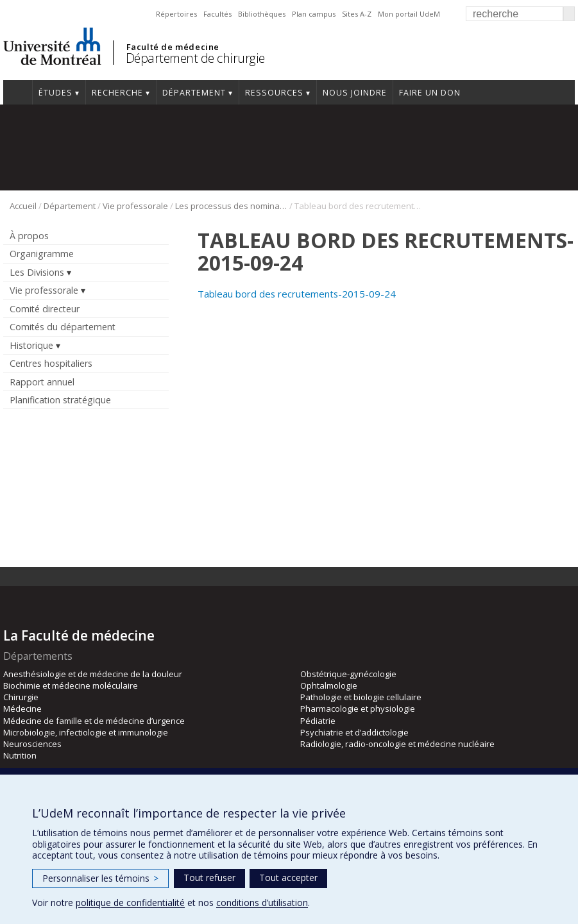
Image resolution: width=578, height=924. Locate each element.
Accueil (23, 206)
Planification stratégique (60, 400)
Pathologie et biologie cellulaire (361, 697)
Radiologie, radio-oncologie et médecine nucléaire (397, 744)
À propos (29, 236)
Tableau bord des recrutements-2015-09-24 (297, 294)
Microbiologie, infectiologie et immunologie (86, 732)
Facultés (217, 14)
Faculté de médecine (173, 47)
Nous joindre (355, 93)
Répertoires (176, 14)
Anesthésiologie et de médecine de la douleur (93, 674)
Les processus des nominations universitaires (231, 206)
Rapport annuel (42, 382)
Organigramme (42, 254)
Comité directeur (45, 309)
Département (194, 93)
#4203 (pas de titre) (18, 92)
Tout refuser (209, 878)
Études (55, 93)
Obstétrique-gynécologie (348, 674)
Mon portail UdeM (409, 14)
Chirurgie (21, 697)
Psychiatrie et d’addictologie (354, 732)
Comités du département (63, 327)
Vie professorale (135, 206)
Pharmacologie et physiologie (358, 709)
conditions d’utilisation (262, 903)
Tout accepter (288, 878)
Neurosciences (32, 744)
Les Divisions (37, 272)
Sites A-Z (357, 14)
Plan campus (314, 14)
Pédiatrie (318, 721)
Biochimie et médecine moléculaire (71, 685)
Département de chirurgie (195, 58)
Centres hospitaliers (51, 363)
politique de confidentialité (130, 903)
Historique (31, 345)
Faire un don (430, 93)
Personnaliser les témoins (100, 878)
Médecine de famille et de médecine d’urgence (94, 721)
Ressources (274, 93)
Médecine (22, 709)
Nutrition (20, 755)
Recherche (117, 93)
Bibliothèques (262, 14)
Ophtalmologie (329, 685)
